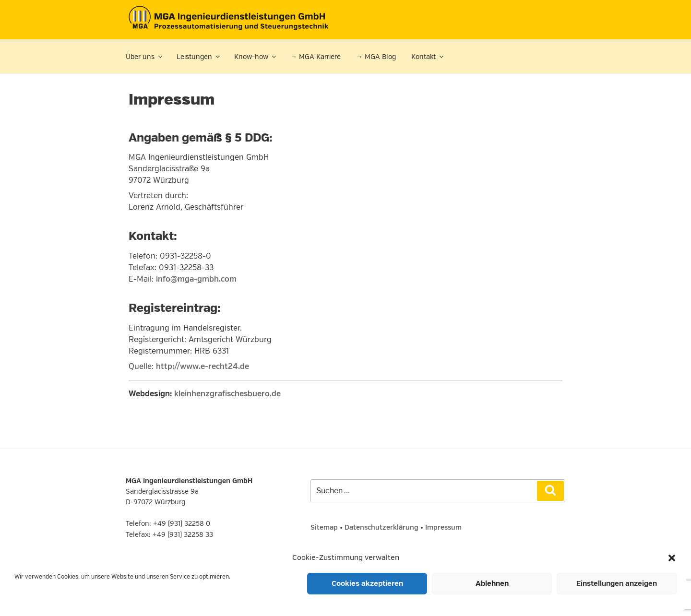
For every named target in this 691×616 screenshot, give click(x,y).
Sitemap (324, 527)
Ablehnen (492, 584)
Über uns (145, 57)
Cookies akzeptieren (367, 584)
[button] (672, 558)
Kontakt (428, 57)
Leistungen (199, 57)
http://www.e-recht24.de (203, 367)
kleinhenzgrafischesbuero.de (227, 394)
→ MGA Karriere (316, 57)
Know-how (256, 57)
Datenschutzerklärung (381, 527)
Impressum (443, 527)
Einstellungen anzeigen (617, 584)
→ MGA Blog (376, 57)
